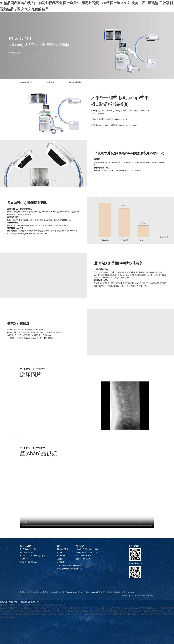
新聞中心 (94, 5)
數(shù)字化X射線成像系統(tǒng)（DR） (34, 556)
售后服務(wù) (110, 5)
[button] (15, 433)
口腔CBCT (24, 559)
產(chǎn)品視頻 (75, 82)
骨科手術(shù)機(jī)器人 (28, 549)
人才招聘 (127, 5)
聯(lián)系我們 (143, 5)
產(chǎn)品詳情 (26, 82)
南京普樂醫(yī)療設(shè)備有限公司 (70, 569)
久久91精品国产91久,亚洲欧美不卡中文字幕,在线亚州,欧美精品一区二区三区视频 (85, 614)
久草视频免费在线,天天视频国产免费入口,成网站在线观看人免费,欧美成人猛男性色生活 (72, 611)
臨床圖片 (50, 82)
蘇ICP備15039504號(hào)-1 (75, 592)
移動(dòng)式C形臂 (27, 552)
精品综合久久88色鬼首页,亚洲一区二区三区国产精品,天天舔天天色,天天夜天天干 (30, 608)
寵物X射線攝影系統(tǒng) (29, 562)
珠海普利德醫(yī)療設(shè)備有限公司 (70, 565)
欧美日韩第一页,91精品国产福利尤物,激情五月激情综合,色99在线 (30, 614)
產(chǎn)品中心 (77, 5)
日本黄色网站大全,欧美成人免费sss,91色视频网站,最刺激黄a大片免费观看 (138, 608)
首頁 (42, 5)
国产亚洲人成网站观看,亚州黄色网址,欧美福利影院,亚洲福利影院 (85, 608)
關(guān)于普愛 (58, 5)
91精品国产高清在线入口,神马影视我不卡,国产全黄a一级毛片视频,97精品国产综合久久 (33, 605)
